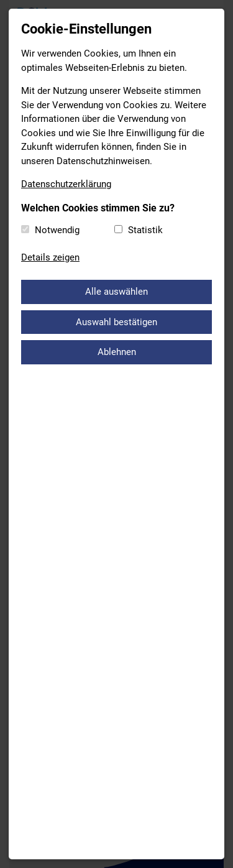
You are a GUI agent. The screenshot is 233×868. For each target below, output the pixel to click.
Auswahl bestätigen (116, 322)
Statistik (145, 230)
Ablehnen (117, 352)
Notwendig (57, 230)
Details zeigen (50, 257)
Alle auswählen (116, 292)
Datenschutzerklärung (66, 184)
